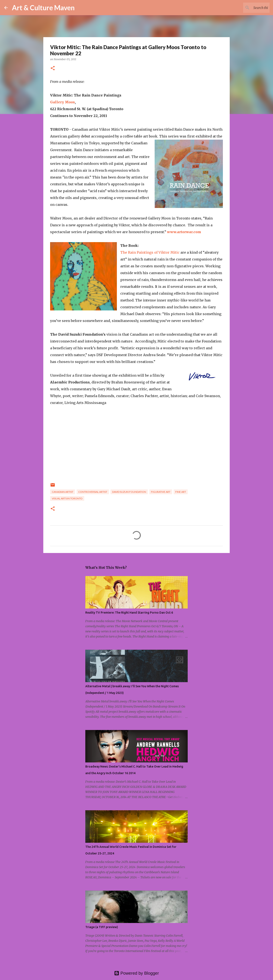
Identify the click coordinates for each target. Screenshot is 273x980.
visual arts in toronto (67, 498)
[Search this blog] (247, 8)
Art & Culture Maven (43, 8)
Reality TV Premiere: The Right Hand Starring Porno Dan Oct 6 (129, 613)
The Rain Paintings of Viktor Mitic (150, 252)
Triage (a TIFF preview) (102, 927)
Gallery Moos (62, 102)
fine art (181, 492)
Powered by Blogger (136, 973)
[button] (53, 68)
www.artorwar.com (184, 232)
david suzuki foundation (129, 492)
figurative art (161, 492)
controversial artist (93, 492)
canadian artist (63, 492)
